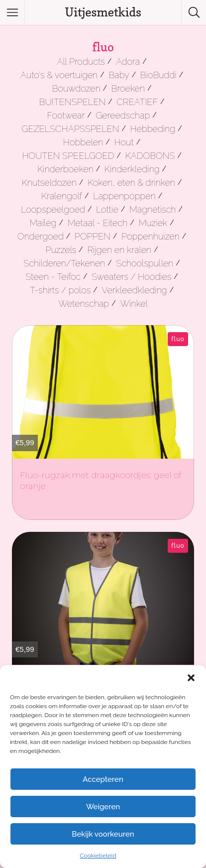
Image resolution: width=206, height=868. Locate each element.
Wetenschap (84, 304)
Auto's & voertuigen (59, 75)
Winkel (134, 304)
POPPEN (93, 236)
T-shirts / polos (60, 290)
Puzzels (61, 250)
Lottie (107, 209)
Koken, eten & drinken (131, 183)
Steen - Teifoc (53, 277)
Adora (128, 62)
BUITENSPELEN (72, 102)
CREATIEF (137, 102)
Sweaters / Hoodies (131, 277)
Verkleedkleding (134, 290)
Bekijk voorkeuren (103, 834)
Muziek (153, 223)
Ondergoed (41, 236)
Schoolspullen (145, 263)
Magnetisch (153, 209)
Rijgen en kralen (119, 250)
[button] (191, 678)
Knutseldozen (49, 183)
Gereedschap (123, 115)
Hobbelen (83, 142)
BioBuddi (158, 75)
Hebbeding (153, 129)
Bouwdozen (76, 88)
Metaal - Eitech (97, 223)
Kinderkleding (132, 169)
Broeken (128, 88)
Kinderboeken (65, 169)
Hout (124, 142)
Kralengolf (62, 196)
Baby (119, 75)
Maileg (43, 223)
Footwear (66, 115)
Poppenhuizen (151, 236)
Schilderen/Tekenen (64, 263)
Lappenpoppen (124, 196)
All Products (81, 62)
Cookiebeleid (98, 856)
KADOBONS (150, 156)
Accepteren (103, 779)
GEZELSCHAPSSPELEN (70, 129)
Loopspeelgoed (53, 209)
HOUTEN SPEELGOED (68, 156)
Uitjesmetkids (103, 12)
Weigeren (103, 807)
